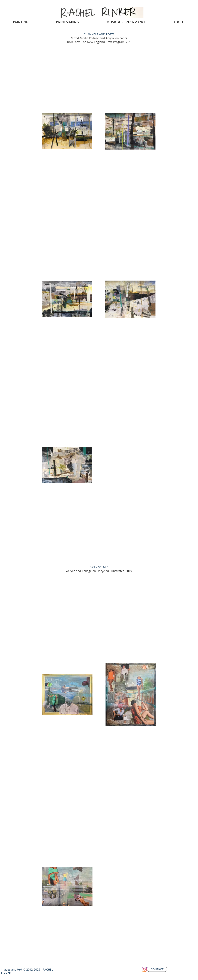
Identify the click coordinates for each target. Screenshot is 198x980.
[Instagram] (144, 969)
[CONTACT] (157, 969)
